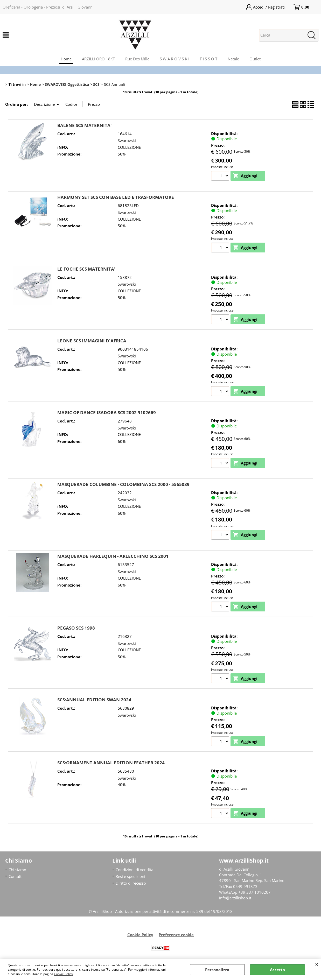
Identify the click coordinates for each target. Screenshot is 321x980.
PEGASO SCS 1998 (76, 629)
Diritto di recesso (131, 884)
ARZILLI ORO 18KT (98, 59)
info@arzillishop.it (235, 899)
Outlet (255, 59)
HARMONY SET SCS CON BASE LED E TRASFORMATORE (116, 197)
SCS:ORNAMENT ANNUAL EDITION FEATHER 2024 (111, 764)
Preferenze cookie (176, 936)
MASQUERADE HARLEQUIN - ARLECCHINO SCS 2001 (113, 557)
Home (66, 59)
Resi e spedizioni (130, 878)
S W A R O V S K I (175, 59)
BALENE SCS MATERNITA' (85, 125)
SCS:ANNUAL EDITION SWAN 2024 (94, 701)
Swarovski (127, 140)
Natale (233, 59)
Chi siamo (17, 871)
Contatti (16, 878)
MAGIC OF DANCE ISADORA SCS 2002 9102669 (107, 413)
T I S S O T (208, 59)
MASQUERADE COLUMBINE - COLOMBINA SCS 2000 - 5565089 (123, 485)
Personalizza (217, 970)
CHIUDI (317, 964)
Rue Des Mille (137, 59)
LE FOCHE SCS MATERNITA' (86, 269)
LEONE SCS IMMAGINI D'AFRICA (92, 341)
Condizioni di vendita (134, 871)
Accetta (277, 970)
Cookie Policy (63, 974)
